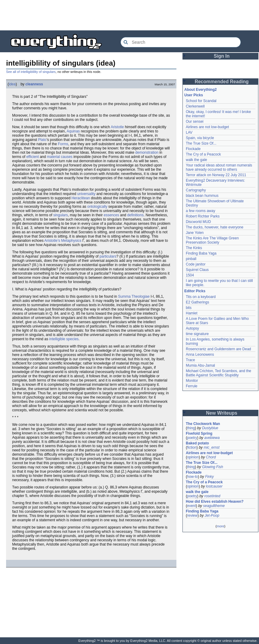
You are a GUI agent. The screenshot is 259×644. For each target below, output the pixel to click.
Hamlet (192, 313)
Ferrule (192, 386)
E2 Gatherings (198, 302)
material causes (60, 157)
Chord (211, 457)
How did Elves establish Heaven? (215, 502)
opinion (193, 457)
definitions (135, 215)
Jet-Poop (212, 516)
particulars (108, 256)
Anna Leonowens (200, 355)
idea (12, 84)
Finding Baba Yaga (201, 253)
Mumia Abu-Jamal (200, 365)
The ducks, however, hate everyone (215, 227)
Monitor (192, 381)
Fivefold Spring (199, 433)
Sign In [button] (222, 56)
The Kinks (194, 248)
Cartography (196, 190)
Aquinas (73, 131)
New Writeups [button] (222, 413)
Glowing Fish (212, 467)
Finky (209, 477)
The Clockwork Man (203, 424)
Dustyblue (210, 428)
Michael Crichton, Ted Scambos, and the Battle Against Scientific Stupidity (218, 373)
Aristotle (117, 127)
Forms (63, 144)
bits (189, 308)
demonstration (147, 152)
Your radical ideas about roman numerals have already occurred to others (219, 167)
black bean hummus (202, 196)
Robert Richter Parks (203, 216)
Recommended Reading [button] (222, 82)
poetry (192, 438)
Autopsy (192, 328)
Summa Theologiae (134, 296)
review (192, 516)
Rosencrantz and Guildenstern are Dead (218, 349)
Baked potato (197, 443)
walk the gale (196, 160)
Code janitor (196, 264)
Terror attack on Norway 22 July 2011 (216, 175)
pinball (191, 259)
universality (86, 194)
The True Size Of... (201, 143)
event (191, 506)
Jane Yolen (195, 233)
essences (111, 215)
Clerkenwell (195, 106)
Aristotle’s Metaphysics (63, 241)
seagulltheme (214, 506)
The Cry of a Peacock (203, 154)
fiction (192, 447)
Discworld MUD (198, 222)
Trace (190, 360)
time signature (197, 334)
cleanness (34, 84)
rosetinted (212, 496)
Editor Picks (195, 291)
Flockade (193, 149)
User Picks (194, 95)
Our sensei (195, 122)
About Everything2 (201, 90)
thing (191, 428)
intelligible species (64, 339)
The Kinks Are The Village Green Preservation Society (212, 240)
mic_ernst (212, 447)
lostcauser (214, 486)
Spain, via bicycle (200, 138)
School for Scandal (201, 101)
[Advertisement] (130, 15)
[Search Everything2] (181, 42)
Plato (42, 140)
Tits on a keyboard (201, 297)
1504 (190, 275)
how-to (193, 477)
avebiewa (212, 438)
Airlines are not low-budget (207, 127)
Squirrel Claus (197, 270)
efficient (33, 157)
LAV (189, 132)
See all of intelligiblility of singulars (31, 72)
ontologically (97, 207)
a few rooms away (201, 211)
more (220, 526)
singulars (60, 215)
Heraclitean (81, 198)
